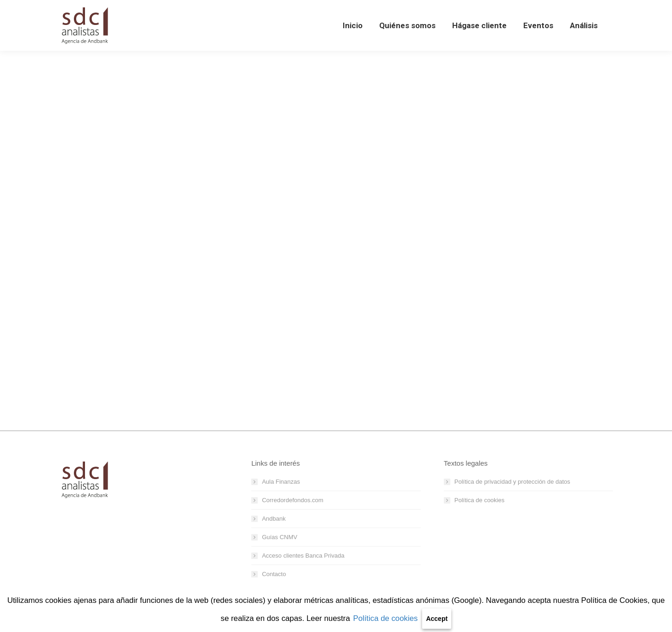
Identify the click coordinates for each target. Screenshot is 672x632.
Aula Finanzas (281, 482)
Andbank (274, 519)
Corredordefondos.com (293, 500)
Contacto (274, 574)
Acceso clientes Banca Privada (303, 556)
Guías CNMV (280, 537)
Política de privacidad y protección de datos (512, 482)
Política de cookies (385, 618)
